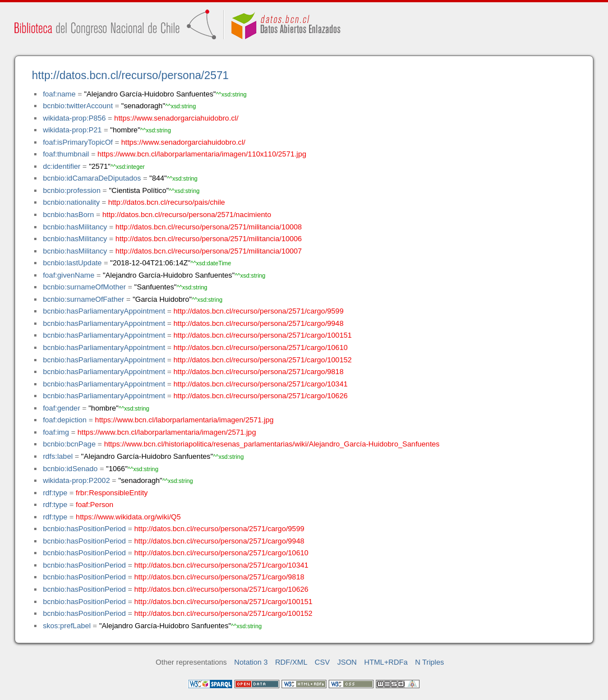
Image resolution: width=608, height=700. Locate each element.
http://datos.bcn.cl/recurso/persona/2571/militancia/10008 (209, 227)
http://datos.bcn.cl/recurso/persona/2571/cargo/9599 (258, 311)
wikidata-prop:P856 (74, 118)
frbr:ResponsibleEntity (112, 493)
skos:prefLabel (66, 626)
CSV (322, 662)
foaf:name (59, 94)
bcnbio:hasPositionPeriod (84, 529)
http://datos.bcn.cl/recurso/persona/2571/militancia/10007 (209, 251)
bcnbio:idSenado (70, 469)
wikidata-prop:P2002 (76, 480)
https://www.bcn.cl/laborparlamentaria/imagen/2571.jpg (184, 420)
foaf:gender (61, 408)
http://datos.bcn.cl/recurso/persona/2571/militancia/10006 (209, 239)
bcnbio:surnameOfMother (84, 287)
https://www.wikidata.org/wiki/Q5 (128, 517)
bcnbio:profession (72, 190)
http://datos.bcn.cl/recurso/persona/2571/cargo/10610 (260, 347)
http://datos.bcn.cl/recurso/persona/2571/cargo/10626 (260, 396)
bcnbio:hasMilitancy (75, 227)
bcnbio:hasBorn (68, 215)
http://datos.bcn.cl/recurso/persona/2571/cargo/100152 (262, 360)
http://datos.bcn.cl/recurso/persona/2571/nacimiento (186, 215)
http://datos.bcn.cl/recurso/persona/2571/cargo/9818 (258, 372)
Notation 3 (251, 662)
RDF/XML (291, 662)
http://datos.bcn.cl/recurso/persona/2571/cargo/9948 (258, 323)
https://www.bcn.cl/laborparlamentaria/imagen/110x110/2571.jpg (202, 154)
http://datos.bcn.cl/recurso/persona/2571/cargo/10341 (260, 384)
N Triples (430, 662)
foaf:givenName (68, 275)
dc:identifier (61, 166)
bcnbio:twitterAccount (78, 106)
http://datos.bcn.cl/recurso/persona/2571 (130, 75)
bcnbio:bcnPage (69, 444)
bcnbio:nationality (71, 202)
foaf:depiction (65, 420)
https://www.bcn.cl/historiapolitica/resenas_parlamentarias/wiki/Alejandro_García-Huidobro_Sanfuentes (271, 444)
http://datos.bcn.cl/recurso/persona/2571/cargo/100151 (262, 335)
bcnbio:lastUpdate (72, 263)
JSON (347, 662)
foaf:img (56, 432)
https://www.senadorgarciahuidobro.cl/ (177, 118)
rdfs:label (57, 456)
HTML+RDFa (386, 662)
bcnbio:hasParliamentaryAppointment (104, 311)
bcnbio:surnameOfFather (83, 299)
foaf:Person (95, 505)
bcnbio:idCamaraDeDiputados (92, 178)
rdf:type (55, 493)
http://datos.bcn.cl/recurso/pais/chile (167, 202)
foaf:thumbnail (66, 154)
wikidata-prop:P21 (72, 130)
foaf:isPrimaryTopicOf (78, 142)
